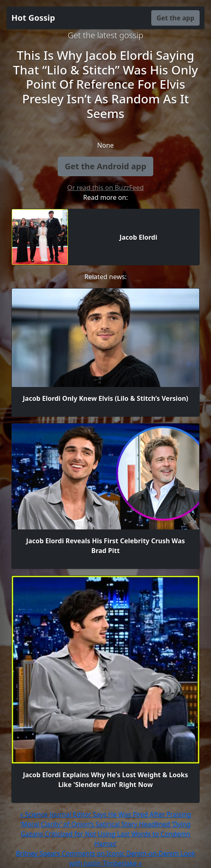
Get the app (175, 18)
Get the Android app (105, 166)
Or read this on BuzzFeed (105, 188)
